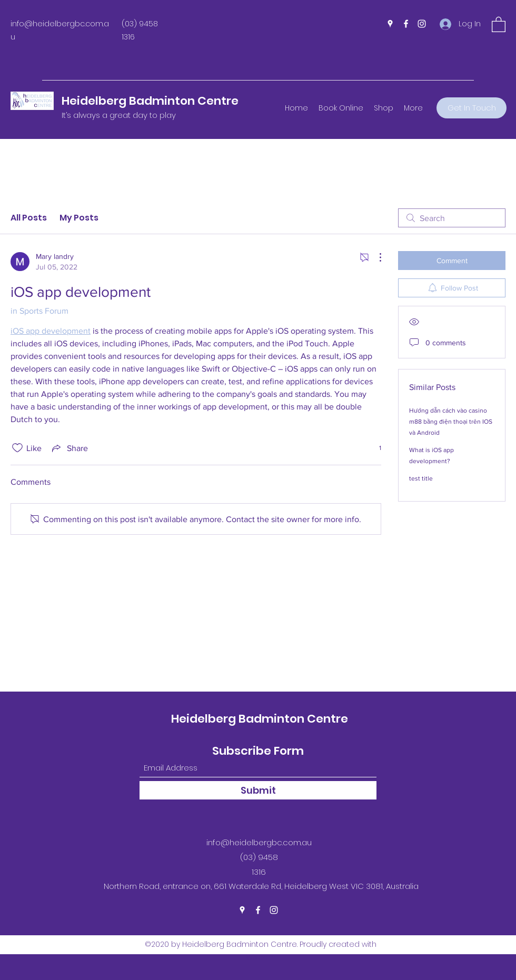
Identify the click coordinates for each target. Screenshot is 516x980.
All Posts (29, 218)
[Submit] (258, 790)
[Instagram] (422, 24)
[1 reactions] (374, 448)
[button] (499, 24)
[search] (452, 218)
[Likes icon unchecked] (17, 448)
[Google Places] (390, 24)
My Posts (79, 218)
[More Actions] (375, 257)
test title (421, 478)
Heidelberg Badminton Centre (150, 101)
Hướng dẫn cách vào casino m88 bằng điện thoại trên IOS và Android (451, 422)
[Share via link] (69, 448)
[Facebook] (406, 24)
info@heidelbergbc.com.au (259, 842)
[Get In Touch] (472, 108)
